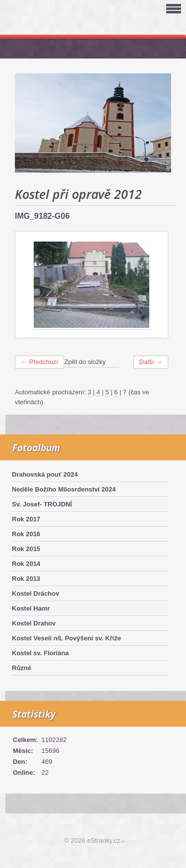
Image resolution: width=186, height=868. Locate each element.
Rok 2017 (26, 519)
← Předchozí (39, 362)
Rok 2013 (26, 579)
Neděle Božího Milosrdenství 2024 (64, 489)
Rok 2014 (26, 564)
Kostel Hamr (31, 608)
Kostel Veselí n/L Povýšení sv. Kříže (66, 638)
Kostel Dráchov (35, 593)
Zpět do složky (85, 362)
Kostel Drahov (34, 623)
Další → (151, 362)
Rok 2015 (26, 549)
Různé (22, 668)
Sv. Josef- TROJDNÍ (42, 504)
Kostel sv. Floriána (40, 653)
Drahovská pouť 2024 (45, 474)
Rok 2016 (26, 534)
